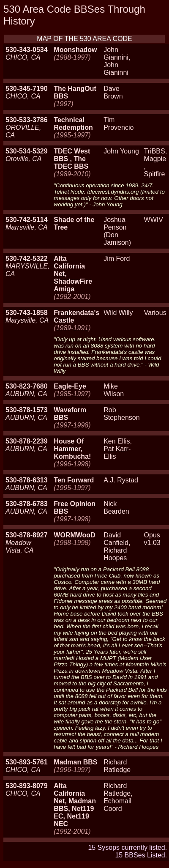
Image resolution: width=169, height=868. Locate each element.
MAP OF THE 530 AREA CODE (84, 39)
